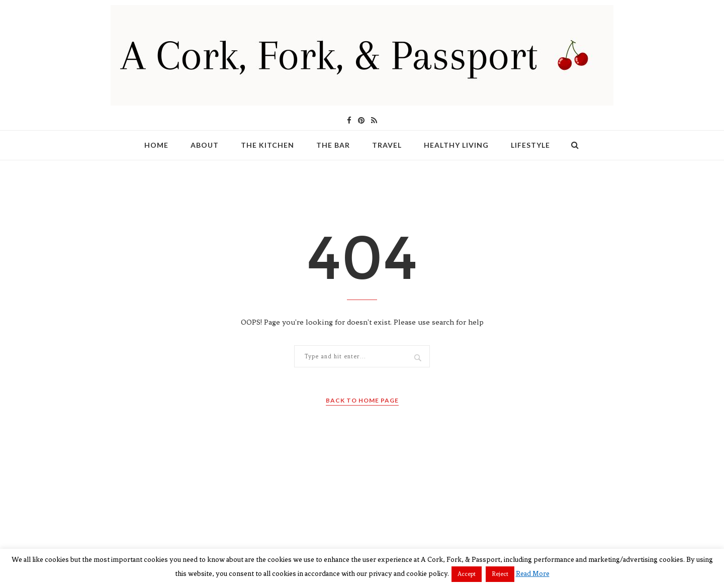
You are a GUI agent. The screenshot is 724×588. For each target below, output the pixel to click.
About (205, 145)
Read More (533, 574)
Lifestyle (530, 145)
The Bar (333, 145)
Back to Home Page (362, 400)
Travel (387, 145)
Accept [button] (467, 574)
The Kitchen (267, 145)
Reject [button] (500, 574)
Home (156, 145)
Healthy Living (456, 145)
